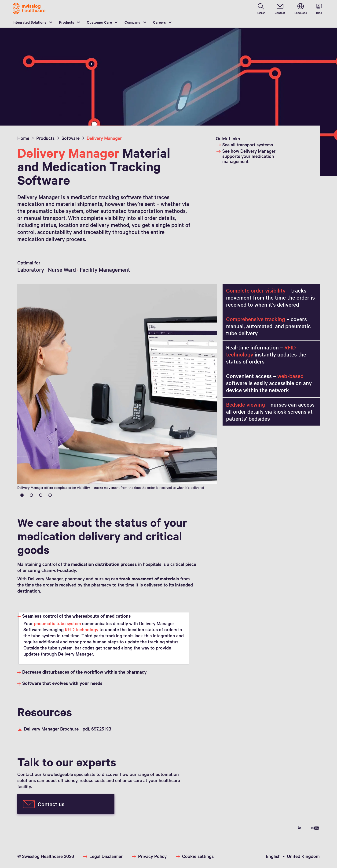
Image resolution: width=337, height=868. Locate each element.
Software (71, 138)
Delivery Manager (104, 138)
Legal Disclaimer (106, 856)
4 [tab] (50, 495)
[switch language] (301, 8)
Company (132, 22)
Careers (159, 22)
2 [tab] (31, 495)
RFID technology (82, 629)
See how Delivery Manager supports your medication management (246, 156)
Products (67, 22)
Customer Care (99, 22)
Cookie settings (198, 856)
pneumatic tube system (57, 623)
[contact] (280, 8)
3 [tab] (41, 495)
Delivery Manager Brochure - (64, 729)
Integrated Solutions (29, 22)
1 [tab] (22, 495)
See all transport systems (244, 145)
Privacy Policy (152, 856)
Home (23, 138)
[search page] (261, 8)
